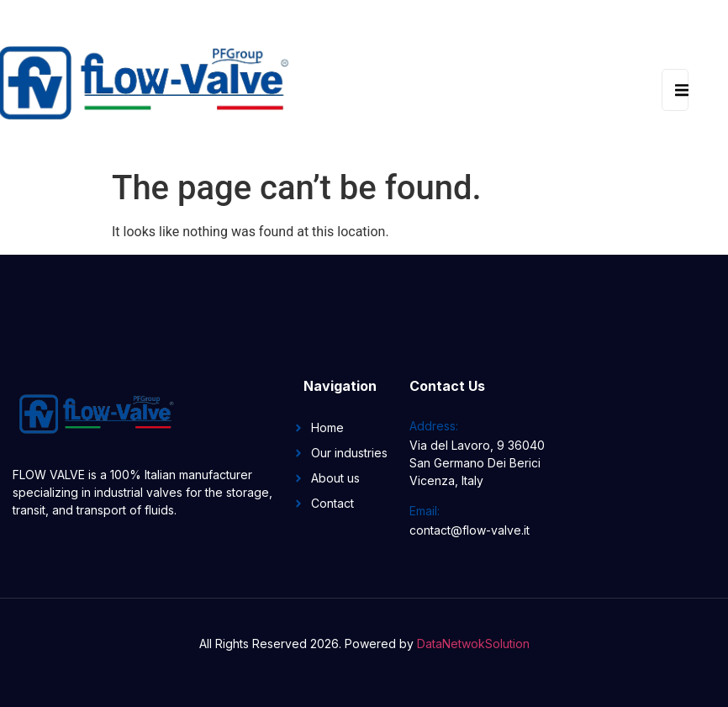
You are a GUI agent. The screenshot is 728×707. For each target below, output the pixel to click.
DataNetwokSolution (473, 644)
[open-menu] (675, 90)
